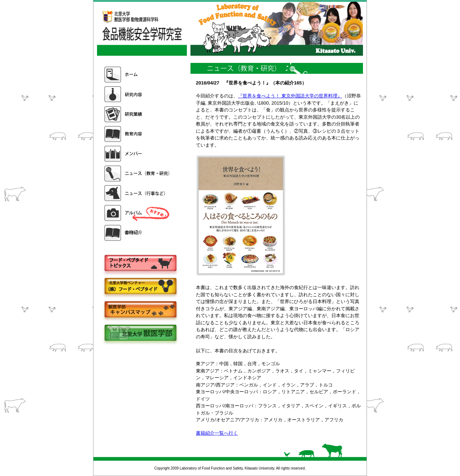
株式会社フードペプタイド (140, 287)
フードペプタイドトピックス (140, 263)
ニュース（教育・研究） (138, 173)
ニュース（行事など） (138, 193)
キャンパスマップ (140, 310)
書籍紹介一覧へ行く (217, 433)
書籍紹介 (138, 233)
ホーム (138, 75)
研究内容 (138, 94)
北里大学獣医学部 (140, 333)
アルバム (138, 213)
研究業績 (138, 114)
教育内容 (138, 134)
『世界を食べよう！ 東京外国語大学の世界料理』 (290, 96)
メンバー (138, 154)
